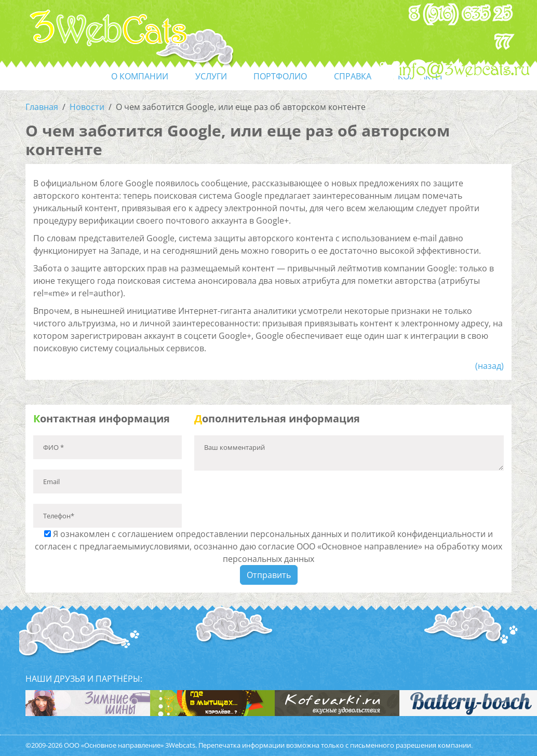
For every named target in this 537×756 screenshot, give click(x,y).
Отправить (269, 575)
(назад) (489, 366)
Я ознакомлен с (268, 546)
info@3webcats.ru (465, 70)
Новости (87, 107)
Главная (42, 107)
